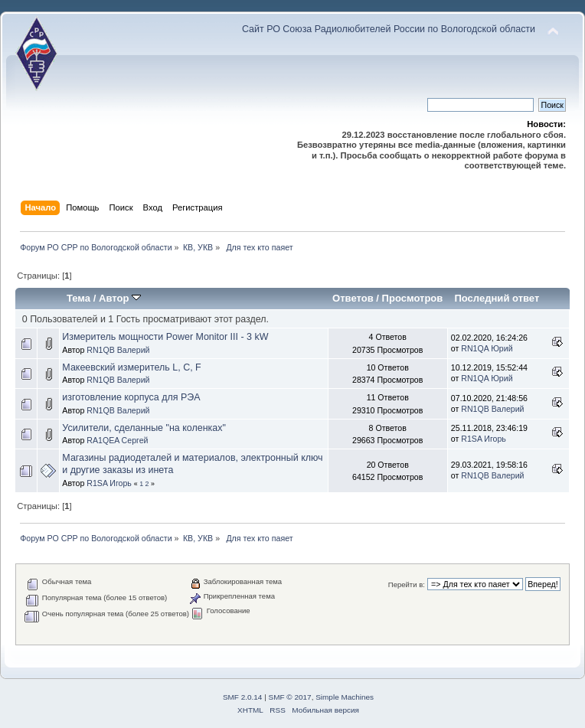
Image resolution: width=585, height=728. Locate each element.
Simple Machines (345, 697)
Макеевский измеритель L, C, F (131, 367)
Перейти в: (407, 584)
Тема (78, 298)
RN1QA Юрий (487, 348)
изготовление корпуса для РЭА (131, 397)
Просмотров (413, 298)
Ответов (353, 298)
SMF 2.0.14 (243, 697)
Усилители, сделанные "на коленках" (144, 428)
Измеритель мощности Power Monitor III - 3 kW (165, 337)
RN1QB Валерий (118, 350)
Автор (120, 298)
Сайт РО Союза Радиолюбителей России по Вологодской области (389, 29)
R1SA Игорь (484, 439)
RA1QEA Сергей (117, 440)
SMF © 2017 (290, 697)
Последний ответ (497, 298)
